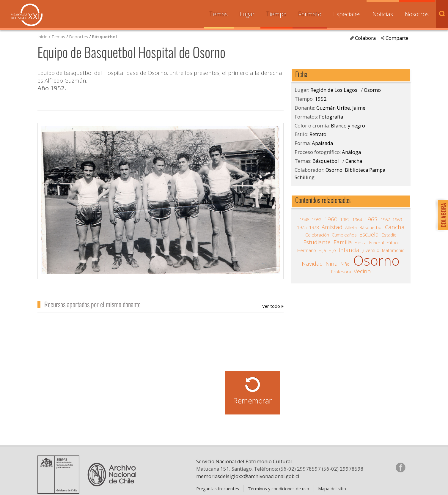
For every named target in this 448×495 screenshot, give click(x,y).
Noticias (383, 14)
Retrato (318, 134)
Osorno (372, 90)
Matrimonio (393, 250)
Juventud (371, 250)
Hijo (332, 250)
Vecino (362, 271)
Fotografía (331, 117)
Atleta (351, 227)
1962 (345, 220)
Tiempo (276, 14)
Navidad (312, 264)
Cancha (354, 161)
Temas (219, 14)
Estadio (389, 235)
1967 (385, 220)
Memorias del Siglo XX (27, 15)
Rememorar (252, 401)
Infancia (349, 250)
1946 (304, 220)
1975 (302, 227)
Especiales (347, 14)
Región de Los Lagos (334, 90)
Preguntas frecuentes (218, 488)
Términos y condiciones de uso (279, 488)
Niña (332, 264)
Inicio (43, 37)
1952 (321, 99)
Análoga (351, 152)
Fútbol (393, 242)
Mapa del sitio (332, 488)
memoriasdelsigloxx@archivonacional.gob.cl (248, 476)
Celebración (317, 235)
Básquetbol (104, 37)
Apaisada (322, 143)
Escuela (369, 234)
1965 (371, 219)
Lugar (247, 14)
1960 (331, 219)
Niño (345, 264)
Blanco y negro (348, 126)
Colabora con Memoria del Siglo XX (441, 215)
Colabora (365, 38)
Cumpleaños (344, 235)
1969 (397, 220)
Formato (310, 14)
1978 (314, 227)
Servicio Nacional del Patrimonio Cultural (244, 461)
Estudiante (317, 242)
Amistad (332, 227)
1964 (357, 220)
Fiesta (361, 242)
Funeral (377, 242)
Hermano (307, 250)
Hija (322, 250)
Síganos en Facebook (400, 467)
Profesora (341, 272)
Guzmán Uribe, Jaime (273, 306)
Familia (343, 242)
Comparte (397, 38)
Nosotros (417, 14)
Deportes (78, 37)
